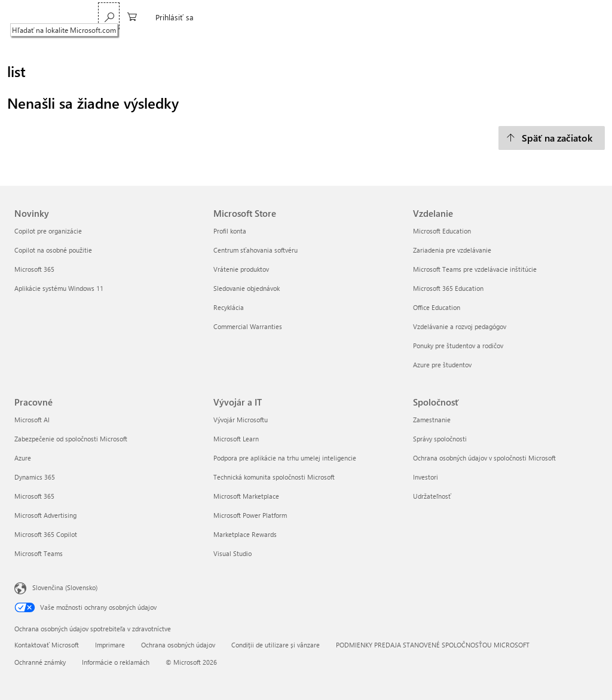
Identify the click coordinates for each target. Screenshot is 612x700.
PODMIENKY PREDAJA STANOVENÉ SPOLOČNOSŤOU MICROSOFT (433, 645)
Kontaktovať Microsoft (47, 645)
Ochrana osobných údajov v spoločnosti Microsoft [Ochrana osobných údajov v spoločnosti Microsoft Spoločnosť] (484, 458)
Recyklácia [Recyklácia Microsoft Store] (229, 307)
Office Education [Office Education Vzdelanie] (437, 307)
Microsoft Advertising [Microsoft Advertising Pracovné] (45, 515)
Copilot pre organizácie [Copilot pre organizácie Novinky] (48, 231)
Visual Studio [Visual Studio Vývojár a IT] (232, 553)
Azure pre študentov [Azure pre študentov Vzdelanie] (442, 365)
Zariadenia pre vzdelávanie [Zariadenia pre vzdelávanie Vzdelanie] (452, 250)
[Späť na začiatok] (552, 138)
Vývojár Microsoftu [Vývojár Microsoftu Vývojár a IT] (241, 420)
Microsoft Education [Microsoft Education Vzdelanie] (442, 231)
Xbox (331, 17)
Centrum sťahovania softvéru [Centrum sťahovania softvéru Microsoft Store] (255, 250)
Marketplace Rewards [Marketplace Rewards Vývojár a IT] (245, 534)
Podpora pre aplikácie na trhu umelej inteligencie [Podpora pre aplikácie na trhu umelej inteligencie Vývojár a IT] (285, 458)
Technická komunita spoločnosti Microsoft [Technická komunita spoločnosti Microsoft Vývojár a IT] (274, 477)
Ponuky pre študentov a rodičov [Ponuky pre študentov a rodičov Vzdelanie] (458, 346)
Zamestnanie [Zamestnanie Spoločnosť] (432, 420)
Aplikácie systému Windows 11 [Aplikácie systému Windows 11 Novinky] (59, 288)
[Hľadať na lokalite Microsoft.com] (510, 16)
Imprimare (110, 645)
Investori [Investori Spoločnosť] (426, 477)
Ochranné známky (40, 662)
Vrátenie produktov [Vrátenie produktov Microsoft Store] (241, 269)
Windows (254, 17)
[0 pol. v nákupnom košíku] (533, 16)
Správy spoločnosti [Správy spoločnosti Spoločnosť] (440, 439)
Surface (296, 17)
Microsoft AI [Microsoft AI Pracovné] (32, 420)
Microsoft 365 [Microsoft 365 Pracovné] (34, 496)
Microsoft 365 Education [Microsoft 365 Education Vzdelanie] (448, 288)
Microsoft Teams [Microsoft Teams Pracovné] (39, 553)
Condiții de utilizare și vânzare (276, 645)
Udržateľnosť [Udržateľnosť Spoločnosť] (432, 496)
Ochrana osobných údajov (178, 645)
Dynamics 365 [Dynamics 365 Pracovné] (35, 477)
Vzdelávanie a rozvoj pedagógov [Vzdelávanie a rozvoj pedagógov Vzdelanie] (460, 326)
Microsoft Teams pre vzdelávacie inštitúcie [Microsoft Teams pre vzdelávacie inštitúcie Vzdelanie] (475, 269)
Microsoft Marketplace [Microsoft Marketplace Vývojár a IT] (246, 496)
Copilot (213, 17)
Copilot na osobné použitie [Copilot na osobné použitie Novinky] (53, 250)
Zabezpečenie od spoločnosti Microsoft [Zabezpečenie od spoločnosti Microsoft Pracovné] (71, 439)
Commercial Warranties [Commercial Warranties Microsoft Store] (248, 326)
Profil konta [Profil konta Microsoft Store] (230, 231)
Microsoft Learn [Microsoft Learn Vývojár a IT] (236, 439)
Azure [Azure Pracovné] (23, 458)
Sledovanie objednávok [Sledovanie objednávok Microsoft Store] (247, 288)
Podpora (368, 17)
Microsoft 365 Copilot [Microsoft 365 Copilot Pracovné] (46, 534)
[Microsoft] (55, 17)
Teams (176, 17)
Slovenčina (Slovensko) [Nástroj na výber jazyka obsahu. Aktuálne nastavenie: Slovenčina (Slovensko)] (65, 587)
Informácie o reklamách (116, 662)
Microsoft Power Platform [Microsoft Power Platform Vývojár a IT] (250, 515)
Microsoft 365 (127, 17)
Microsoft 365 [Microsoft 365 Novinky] (34, 269)
